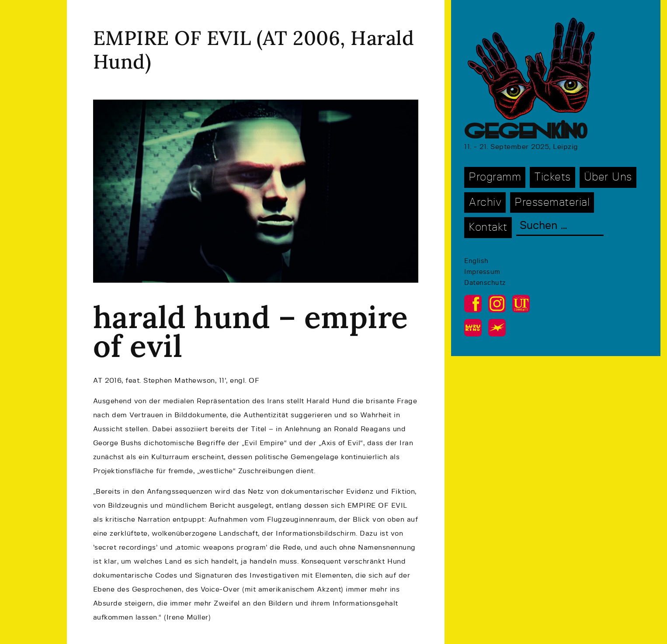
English (476, 261)
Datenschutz (485, 283)
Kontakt (488, 227)
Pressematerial (552, 203)
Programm (495, 177)
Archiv (485, 203)
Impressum (482, 272)
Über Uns (608, 177)
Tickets (552, 177)
